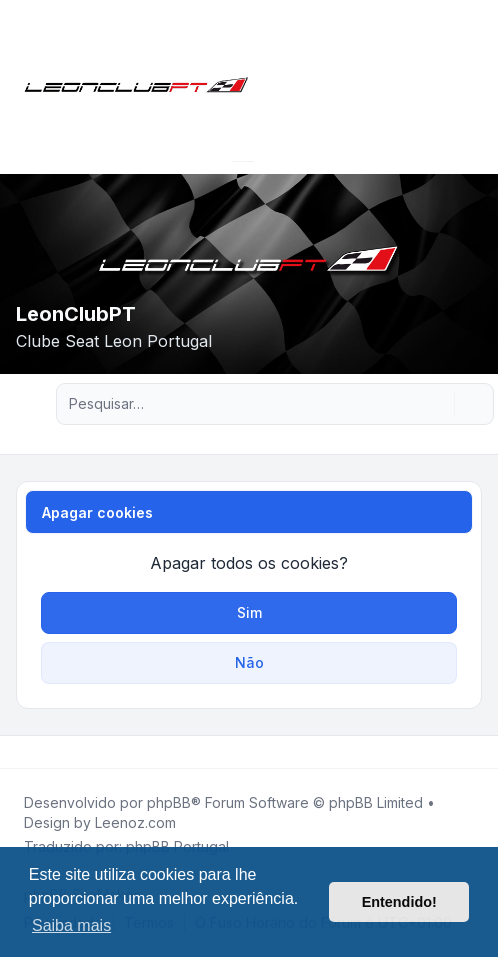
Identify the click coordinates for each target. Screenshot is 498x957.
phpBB (169, 802)
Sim (249, 612)
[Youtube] (52, 752)
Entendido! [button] (399, 902)
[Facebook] (20, 752)
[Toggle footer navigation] (474, 752)
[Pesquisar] (437, 404)
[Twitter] (36, 752)
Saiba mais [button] (71, 925)
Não (249, 662)
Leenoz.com (135, 822)
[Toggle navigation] (474, 87)
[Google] (68, 752)
